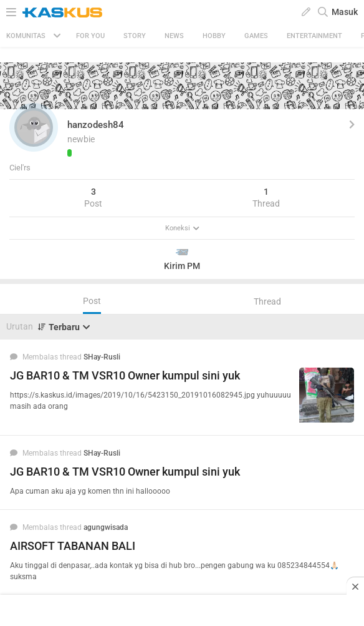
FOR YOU (90, 36)
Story (135, 36)
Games (256, 36)
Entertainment (314, 36)
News (174, 36)
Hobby (214, 36)
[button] (34, 127)
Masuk (345, 12)
